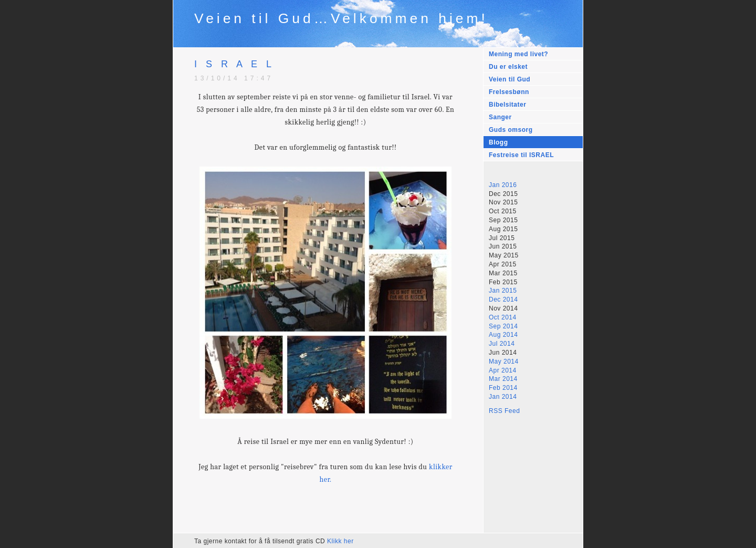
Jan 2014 (503, 397)
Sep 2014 (503, 326)
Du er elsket (508, 67)
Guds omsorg (511, 130)
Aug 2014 (503, 335)
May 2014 (504, 361)
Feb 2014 (503, 388)
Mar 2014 (503, 379)
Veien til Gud (510, 79)
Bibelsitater (507, 105)
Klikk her (340, 541)
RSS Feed (504, 411)
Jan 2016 (503, 185)
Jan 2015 (503, 291)
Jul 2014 (502, 344)
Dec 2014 (503, 299)
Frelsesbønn (509, 92)
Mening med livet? (518, 54)
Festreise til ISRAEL (521, 155)
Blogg (498, 142)
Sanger (500, 117)
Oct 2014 (503, 317)
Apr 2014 (503, 370)
